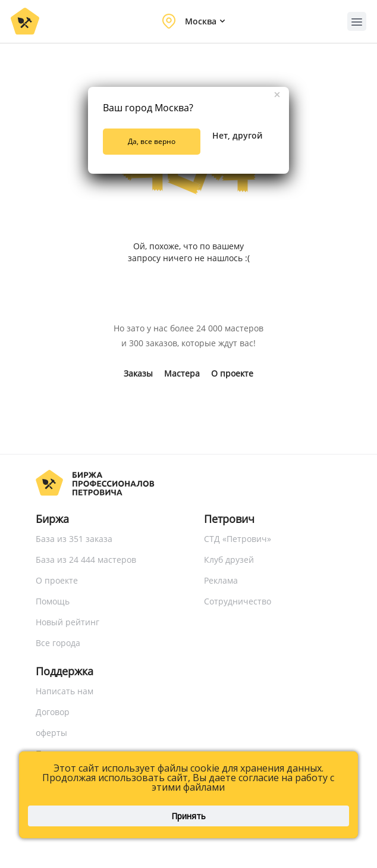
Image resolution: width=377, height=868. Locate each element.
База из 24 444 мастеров (86, 560)
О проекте (232, 373)
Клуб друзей (229, 560)
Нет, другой (237, 135)
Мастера (182, 373)
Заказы (138, 373)
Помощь (53, 601)
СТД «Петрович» (238, 539)
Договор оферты (53, 722)
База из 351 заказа (74, 539)
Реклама (221, 580)
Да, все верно (152, 141)
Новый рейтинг (67, 622)
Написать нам (65, 691)
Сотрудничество (238, 601)
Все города (58, 643)
